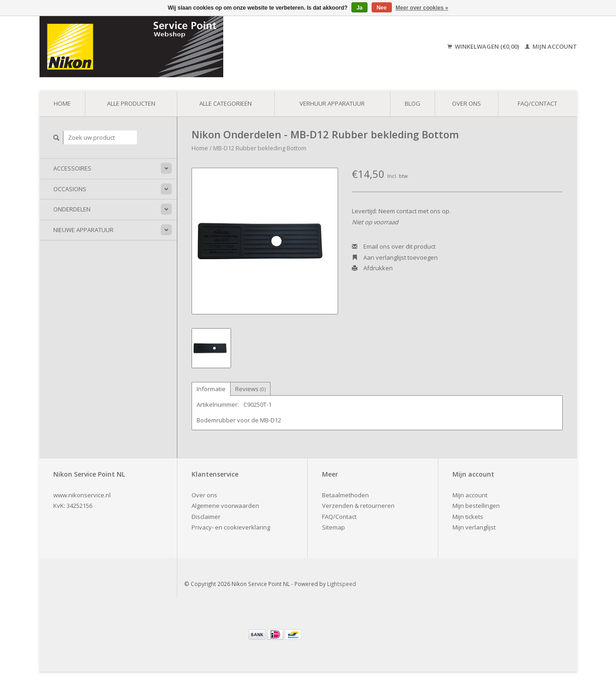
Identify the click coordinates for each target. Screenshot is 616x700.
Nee (382, 8)
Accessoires (72, 168)
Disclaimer (206, 517)
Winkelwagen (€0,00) (484, 46)
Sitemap (333, 527)
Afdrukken (372, 268)
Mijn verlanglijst (474, 527)
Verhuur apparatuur (332, 103)
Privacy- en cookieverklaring (231, 527)
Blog (413, 103)
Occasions (70, 189)
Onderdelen (72, 209)
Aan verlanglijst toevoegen (395, 257)
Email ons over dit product (394, 246)
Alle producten (131, 103)
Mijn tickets (468, 517)
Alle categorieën (226, 103)
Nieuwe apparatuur (83, 230)
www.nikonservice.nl (82, 495)
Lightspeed (342, 584)
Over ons (466, 103)
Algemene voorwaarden (225, 506)
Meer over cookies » (422, 8)
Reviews (250, 389)
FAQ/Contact (537, 103)
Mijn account (551, 46)
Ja (359, 8)
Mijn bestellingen (476, 506)
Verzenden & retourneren (358, 506)
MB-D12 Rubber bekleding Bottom (260, 148)
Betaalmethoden (345, 495)
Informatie (211, 389)
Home (62, 103)
